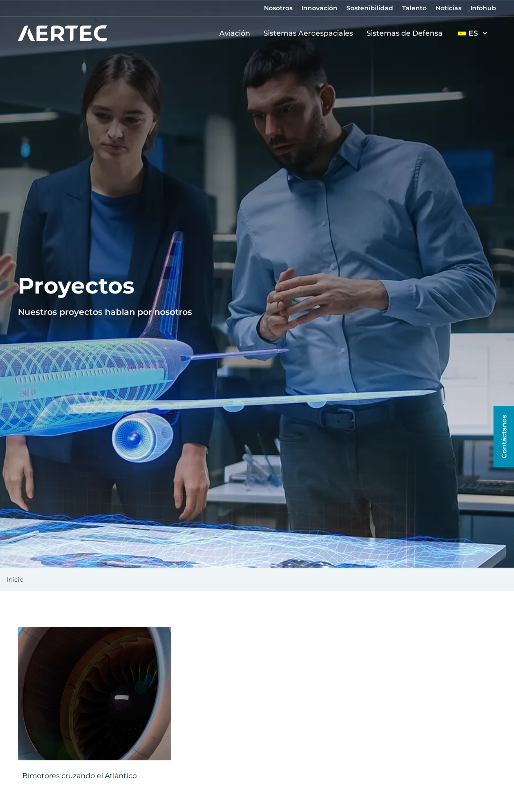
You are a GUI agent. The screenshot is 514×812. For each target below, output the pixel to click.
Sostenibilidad (370, 8)
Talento (414, 8)
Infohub (483, 8)
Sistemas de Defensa (407, 33)
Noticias (448, 8)
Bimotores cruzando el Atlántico (80, 776)
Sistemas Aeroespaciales (310, 33)
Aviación (237, 33)
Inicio (15, 579)
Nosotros (278, 8)
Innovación (319, 8)
